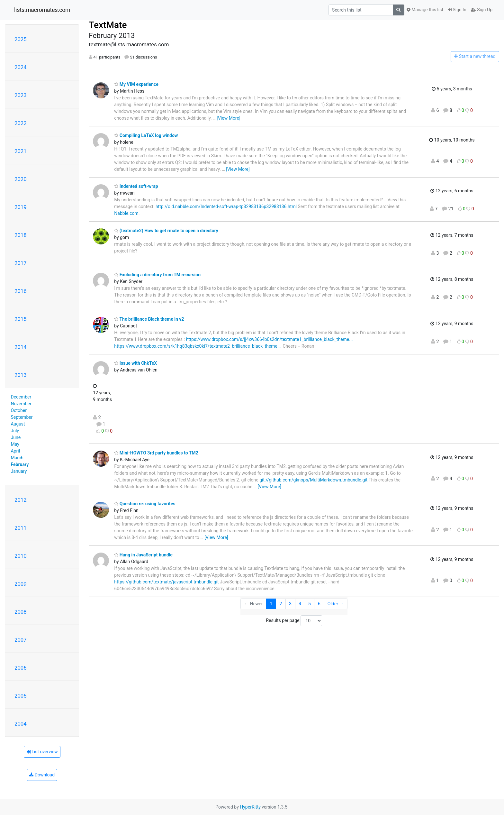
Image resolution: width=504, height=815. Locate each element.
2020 (21, 179)
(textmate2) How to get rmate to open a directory (166, 231)
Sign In (457, 10)
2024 (21, 67)
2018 (21, 235)
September (22, 417)
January (19, 471)
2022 (21, 123)
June (16, 437)
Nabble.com (126, 213)
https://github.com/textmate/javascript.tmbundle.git (166, 582)
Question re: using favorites (145, 504)
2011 (21, 528)
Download (42, 775)
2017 (21, 263)
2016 (21, 291)
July (15, 431)
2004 (21, 724)
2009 (21, 584)
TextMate (108, 25)
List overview (42, 752)
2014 (21, 347)
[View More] (228, 118)
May (15, 444)
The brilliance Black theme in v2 (149, 319)
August (18, 424)
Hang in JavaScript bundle (143, 555)
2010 (21, 556)
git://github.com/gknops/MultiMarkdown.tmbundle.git (313, 480)
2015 (21, 319)
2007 (21, 640)
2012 (21, 500)
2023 (21, 95)
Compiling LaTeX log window (146, 135)
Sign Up (482, 10)
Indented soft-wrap (136, 186)
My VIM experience (136, 84)
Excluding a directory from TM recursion (157, 275)
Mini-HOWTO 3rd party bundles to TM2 (156, 453)
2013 (21, 375)
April (16, 451)
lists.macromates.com (42, 10)
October (19, 410)
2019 (21, 207)
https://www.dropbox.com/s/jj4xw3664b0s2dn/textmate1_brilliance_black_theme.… (270, 339)
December (21, 397)
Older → (336, 604)
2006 (21, 668)
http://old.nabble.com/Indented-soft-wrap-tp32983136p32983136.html (226, 206)
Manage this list (425, 10)
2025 (21, 39)
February (20, 464)
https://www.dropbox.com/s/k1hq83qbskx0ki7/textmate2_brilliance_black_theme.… (198, 346)
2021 (21, 151)
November (21, 404)
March (17, 458)
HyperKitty (250, 807)
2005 (21, 696)
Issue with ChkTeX (135, 363)
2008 (21, 612)
